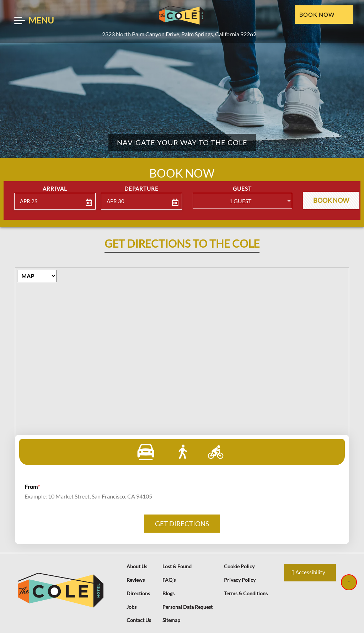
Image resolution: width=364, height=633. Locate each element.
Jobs (132, 607)
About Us (137, 566)
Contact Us (139, 620)
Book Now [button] (331, 200)
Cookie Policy (239, 566)
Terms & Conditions (246, 593)
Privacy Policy (240, 580)
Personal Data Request (188, 607)
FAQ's (169, 580)
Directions (138, 593)
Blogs (168, 593)
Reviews (136, 580)
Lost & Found (177, 566)
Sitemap (171, 620)
